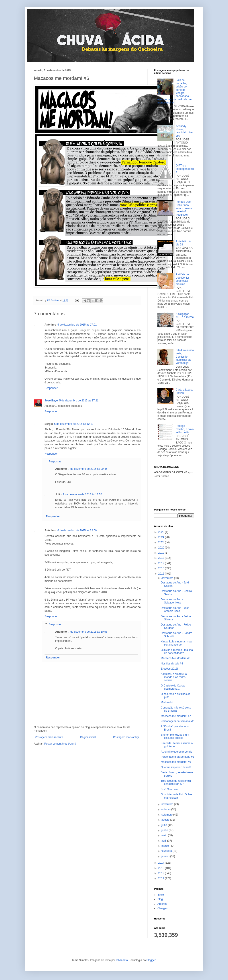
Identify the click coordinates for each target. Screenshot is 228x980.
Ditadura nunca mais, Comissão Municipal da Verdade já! (185, 357)
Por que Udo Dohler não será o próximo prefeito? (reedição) (184, 208)
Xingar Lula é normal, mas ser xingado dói (176, 643)
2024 (162, 537)
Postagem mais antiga (126, 737)
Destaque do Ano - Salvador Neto (172, 601)
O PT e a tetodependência (185, 169)
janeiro (166, 856)
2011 (162, 878)
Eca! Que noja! (170, 789)
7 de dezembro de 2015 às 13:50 (82, 494)
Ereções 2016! (169, 669)
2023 (162, 542)
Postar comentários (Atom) (60, 744)
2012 (162, 873)
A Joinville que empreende (176, 752)
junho (165, 830)
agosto (166, 820)
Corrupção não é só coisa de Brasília (176, 709)
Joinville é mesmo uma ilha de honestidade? (177, 652)
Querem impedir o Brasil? (176, 767)
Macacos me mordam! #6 (176, 762)
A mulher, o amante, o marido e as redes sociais (174, 677)
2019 (162, 553)
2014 (162, 863)
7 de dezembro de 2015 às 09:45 (88, 469)
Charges (162, 908)
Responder (51, 388)
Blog (160, 899)
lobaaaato (122, 960)
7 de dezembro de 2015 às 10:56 (88, 632)
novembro (168, 804)
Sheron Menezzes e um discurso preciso (175, 736)
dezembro (168, 578)
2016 (162, 568)
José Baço (51, 401)
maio (165, 835)
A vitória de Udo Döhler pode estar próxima (182, 279)
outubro (166, 809)
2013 (162, 868)
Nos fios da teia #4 (172, 664)
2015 (162, 574)
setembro (167, 815)
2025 (162, 532)
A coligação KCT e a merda (185, 316)
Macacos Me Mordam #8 (175, 658)
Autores (162, 904)
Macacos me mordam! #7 (176, 716)
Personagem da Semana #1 (177, 757)
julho (165, 825)
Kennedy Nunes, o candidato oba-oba (184, 131)
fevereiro (167, 851)
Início (161, 895)
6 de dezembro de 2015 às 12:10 (74, 424)
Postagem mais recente (49, 737)
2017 (162, 563)
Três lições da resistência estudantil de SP (176, 782)
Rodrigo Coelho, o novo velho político (185, 429)
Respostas (55, 462)
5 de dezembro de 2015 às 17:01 (77, 325)
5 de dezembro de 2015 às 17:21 (79, 401)
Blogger (151, 960)
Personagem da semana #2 (177, 721)
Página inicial (88, 737)
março (166, 846)
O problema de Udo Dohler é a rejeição (177, 796)
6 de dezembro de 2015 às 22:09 (77, 530)
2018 (162, 558)
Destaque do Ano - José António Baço (175, 609)
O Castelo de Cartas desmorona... (173, 687)
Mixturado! (167, 702)
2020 (162, 548)
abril (164, 841)
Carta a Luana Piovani (184, 391)
